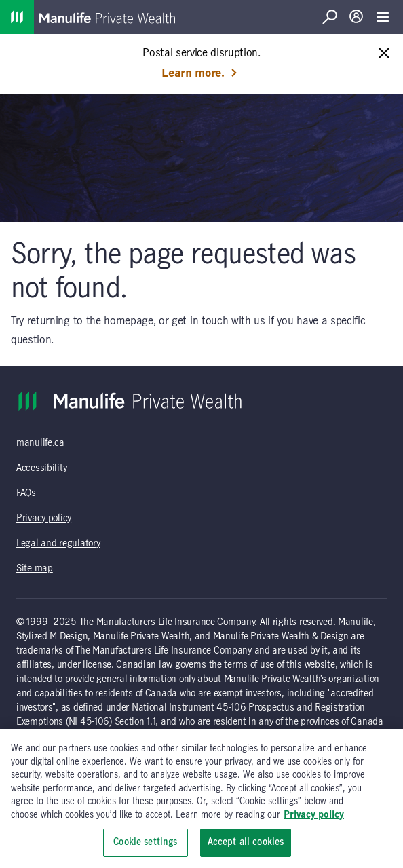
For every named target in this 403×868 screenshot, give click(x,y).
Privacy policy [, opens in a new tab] (314, 815)
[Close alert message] (384, 54)
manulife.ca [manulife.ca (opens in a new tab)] (40, 443)
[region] (201, 798)
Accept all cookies (246, 842)
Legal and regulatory (58, 544)
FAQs (26, 493)
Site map (35, 569)
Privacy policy (44, 518)
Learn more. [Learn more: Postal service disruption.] (199, 73)
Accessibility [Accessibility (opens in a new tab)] (41, 468)
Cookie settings (145, 842)
